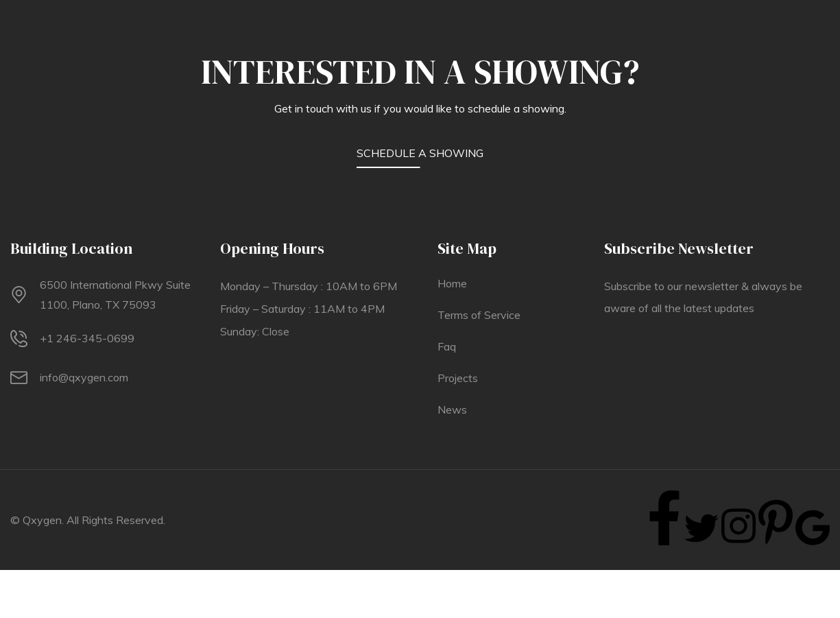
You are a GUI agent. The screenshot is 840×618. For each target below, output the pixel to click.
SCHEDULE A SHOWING (420, 153)
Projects (458, 378)
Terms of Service (479, 315)
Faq (447, 346)
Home (452, 283)
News (452, 409)
